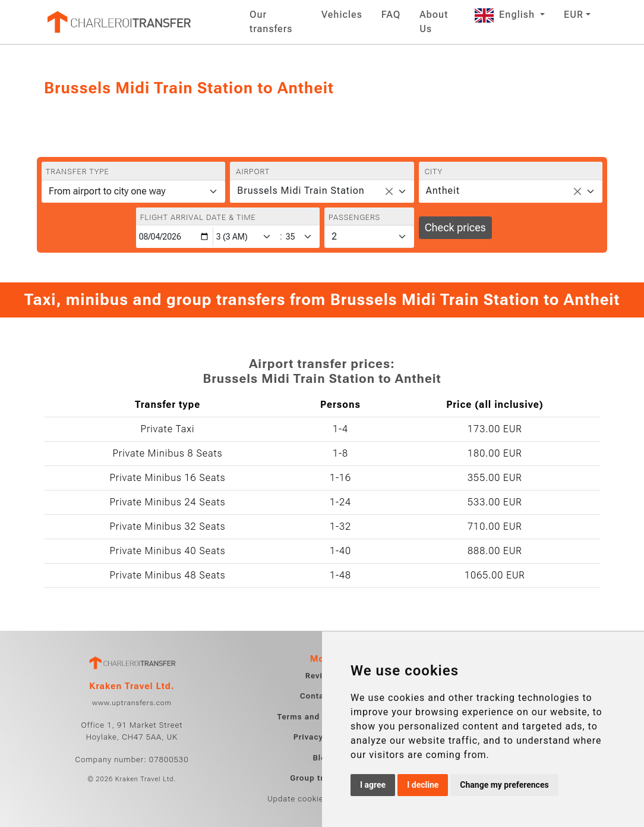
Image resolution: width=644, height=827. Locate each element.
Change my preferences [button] (504, 785)
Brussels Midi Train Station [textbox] (301, 191)
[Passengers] (369, 237)
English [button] (506, 15)
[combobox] (322, 191)
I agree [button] (373, 785)
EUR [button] (574, 15)
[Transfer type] (133, 191)
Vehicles (342, 15)
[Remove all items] (389, 191)
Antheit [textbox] (443, 191)
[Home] (118, 22)
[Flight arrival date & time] (175, 237)
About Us (434, 22)
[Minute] (302, 237)
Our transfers (271, 22)
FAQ (391, 15)
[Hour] (246, 237)
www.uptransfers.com (132, 703)
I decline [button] (423, 785)
